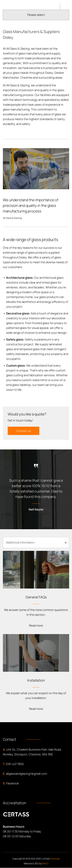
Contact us (24, 431)
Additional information (20, 542)
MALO (45, 863)
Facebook (12, 783)
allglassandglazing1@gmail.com (26, 774)
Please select (36, 15)
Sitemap (55, 859)
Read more (36, 626)
